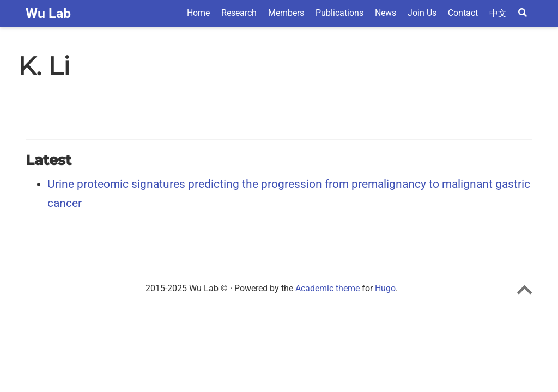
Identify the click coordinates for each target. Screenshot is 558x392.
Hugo (385, 288)
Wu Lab (48, 13)
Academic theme (327, 288)
